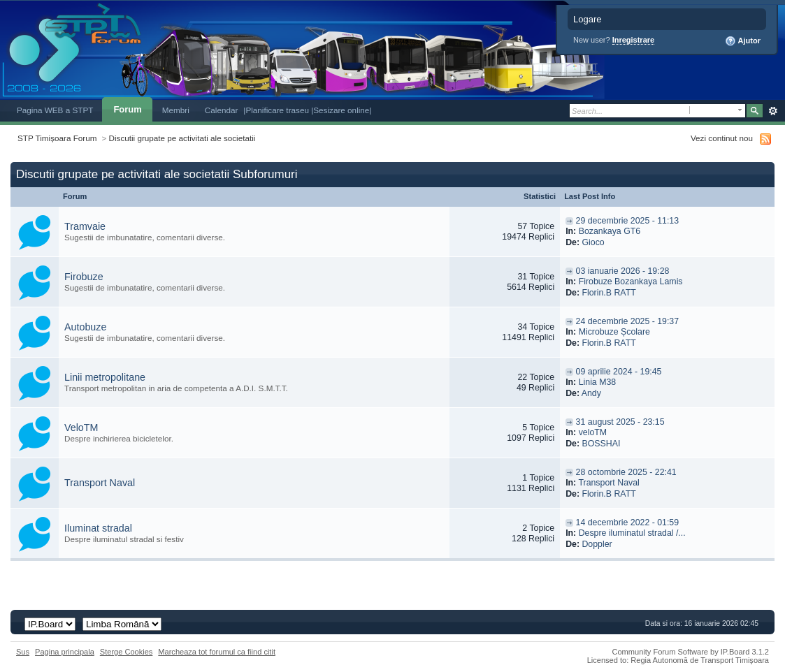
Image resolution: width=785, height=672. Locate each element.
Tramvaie (85, 226)
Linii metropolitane (105, 377)
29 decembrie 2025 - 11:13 (628, 221)
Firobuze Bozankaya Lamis (631, 282)
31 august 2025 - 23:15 (620, 422)
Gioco (593, 242)
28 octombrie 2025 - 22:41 (626, 472)
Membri (176, 110)
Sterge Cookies (127, 652)
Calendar (222, 110)
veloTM (593, 432)
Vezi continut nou (722, 138)
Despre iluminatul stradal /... (632, 533)
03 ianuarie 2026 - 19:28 (623, 271)
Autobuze (85, 327)
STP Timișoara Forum (57, 138)
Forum (127, 109)
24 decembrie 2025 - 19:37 (628, 321)
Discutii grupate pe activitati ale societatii (182, 138)
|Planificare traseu (277, 110)
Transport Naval (100, 483)
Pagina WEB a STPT (55, 110)
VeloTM (81, 428)
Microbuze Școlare (614, 332)
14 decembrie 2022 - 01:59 (628, 523)
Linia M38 (598, 382)
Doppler (597, 544)
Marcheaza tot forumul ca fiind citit (217, 652)
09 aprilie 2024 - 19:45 (619, 372)
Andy (591, 393)
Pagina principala (65, 652)
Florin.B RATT (608, 293)
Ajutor (743, 41)
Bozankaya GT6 (610, 231)
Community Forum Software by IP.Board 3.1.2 (690, 652)
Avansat (773, 111)
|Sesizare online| (341, 110)
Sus (23, 652)
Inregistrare (634, 40)
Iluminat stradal (98, 528)
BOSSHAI (601, 444)
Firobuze (84, 277)
